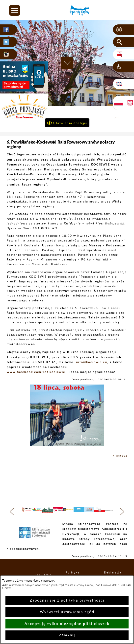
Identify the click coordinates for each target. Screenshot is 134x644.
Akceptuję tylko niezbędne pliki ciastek (67, 624)
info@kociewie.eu (92, 362)
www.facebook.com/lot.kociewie (36, 372)
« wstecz (120, 456)
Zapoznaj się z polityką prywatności (67, 600)
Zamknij (67, 635)
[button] (15, 10)
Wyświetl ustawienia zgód (67, 612)
